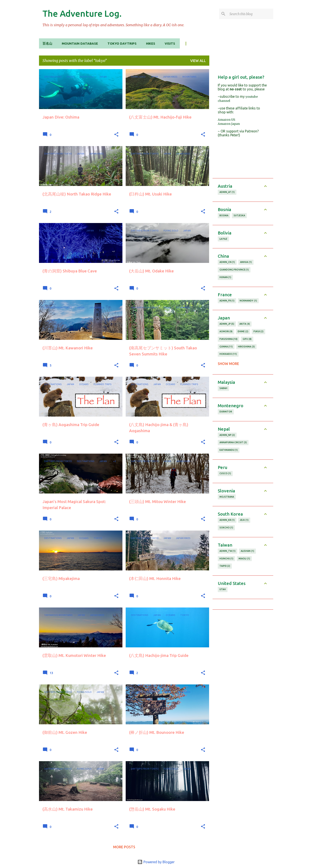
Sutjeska (239, 215)
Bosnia (224, 215)
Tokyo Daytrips (122, 43)
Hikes (151, 43)
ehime (243, 332)
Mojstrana (227, 497)
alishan (247, 551)
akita (245, 324)
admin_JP (227, 324)
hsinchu (227, 559)
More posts (124, 847)
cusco (225, 474)
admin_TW (228, 551)
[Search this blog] (250, 14)
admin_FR (227, 301)
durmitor (226, 412)
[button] (116, 135)
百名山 (47, 43)
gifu (247, 339)
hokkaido (228, 354)
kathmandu (229, 450)
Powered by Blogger (156, 862)
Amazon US (227, 120)
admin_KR (227, 520)
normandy (248, 301)
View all (198, 61)
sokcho (226, 528)
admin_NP (227, 435)
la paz (223, 239)
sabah (223, 388)
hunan (225, 277)
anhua (246, 262)
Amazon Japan (229, 124)
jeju (244, 520)
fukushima (229, 339)
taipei (225, 566)
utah (223, 589)
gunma (226, 347)
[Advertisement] (243, 680)
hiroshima (246, 347)
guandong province (234, 270)
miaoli (244, 559)
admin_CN (227, 262)
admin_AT (227, 192)
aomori (226, 332)
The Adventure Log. (82, 14)
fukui (259, 332)
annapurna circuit (233, 443)
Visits (170, 43)
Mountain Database (80, 43)
